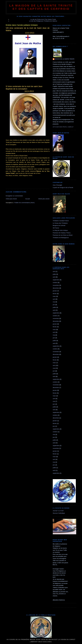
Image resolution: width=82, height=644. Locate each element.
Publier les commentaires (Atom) (25, 203)
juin (54, 305)
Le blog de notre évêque (60, 230)
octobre (55, 283)
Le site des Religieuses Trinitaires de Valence (43, 21)
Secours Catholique (59, 513)
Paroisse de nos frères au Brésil (63, 235)
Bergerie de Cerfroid (59, 225)
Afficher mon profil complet (63, 127)
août (54, 277)
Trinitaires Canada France (61, 221)
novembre (56, 285)
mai (54, 302)
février (55, 294)
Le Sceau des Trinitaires (60, 223)
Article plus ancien (44, 199)
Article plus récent (11, 199)
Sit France (56, 228)
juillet (54, 274)
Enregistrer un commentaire (14, 196)
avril (54, 271)
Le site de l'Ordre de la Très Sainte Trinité (43, 19)
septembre (56, 280)
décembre (56, 288)
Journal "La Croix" (58, 511)
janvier (55, 291)
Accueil (28, 199)
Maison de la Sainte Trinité (65, 59)
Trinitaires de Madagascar (61, 238)
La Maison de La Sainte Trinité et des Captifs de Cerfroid (41, 7)
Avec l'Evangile (57, 185)
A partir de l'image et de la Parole (63, 188)
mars (54, 296)
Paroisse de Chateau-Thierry (62, 233)
